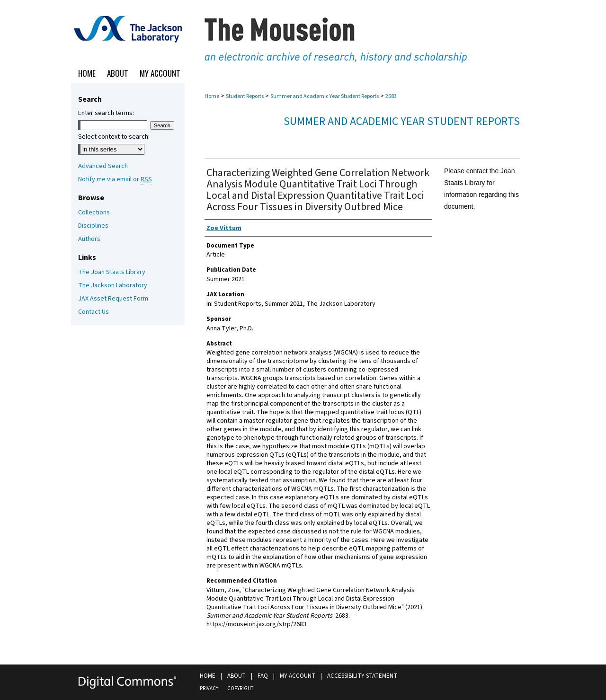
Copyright (240, 688)
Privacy (209, 688)
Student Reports (245, 96)
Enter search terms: (106, 113)
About (236, 676)
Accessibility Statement (362, 676)
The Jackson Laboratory (113, 285)
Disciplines (93, 226)
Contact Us (94, 312)
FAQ (263, 676)
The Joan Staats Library (112, 272)
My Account (298, 676)
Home (212, 96)
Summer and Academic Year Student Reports (325, 96)
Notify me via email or (115, 179)
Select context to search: (114, 137)
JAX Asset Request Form (113, 299)
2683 (391, 96)
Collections (94, 213)
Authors (89, 239)
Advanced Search (103, 166)
